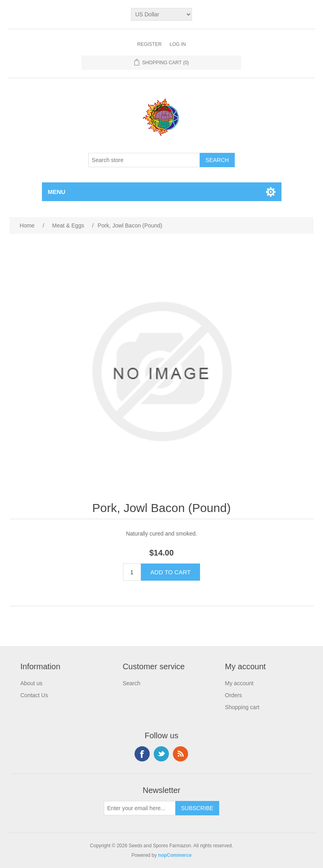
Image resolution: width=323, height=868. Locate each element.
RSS (180, 754)
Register (149, 44)
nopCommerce (175, 855)
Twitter (161, 754)
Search (131, 683)
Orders (233, 695)
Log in (178, 44)
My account (239, 683)
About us (31, 683)
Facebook (142, 754)
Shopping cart (242, 707)
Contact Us (34, 695)
